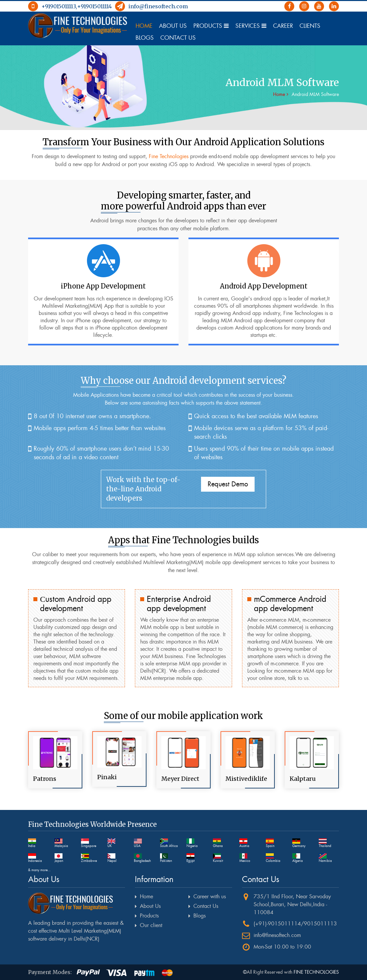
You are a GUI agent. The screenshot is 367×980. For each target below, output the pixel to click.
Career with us (210, 896)
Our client (151, 925)
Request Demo (228, 484)
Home (144, 26)
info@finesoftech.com (151, 6)
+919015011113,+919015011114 (70, 6)
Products (211, 26)
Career (283, 26)
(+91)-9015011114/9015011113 (295, 924)
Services (251, 26)
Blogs (145, 38)
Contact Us (178, 38)
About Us (173, 26)
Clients (310, 26)
